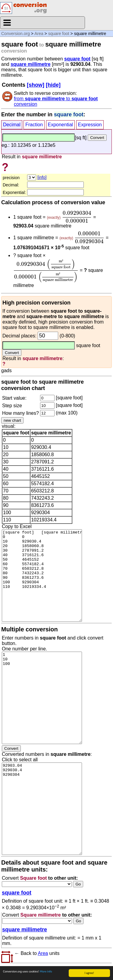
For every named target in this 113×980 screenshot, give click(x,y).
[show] (36, 85)
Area (39, 34)
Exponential (61, 125)
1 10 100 (42, 698)
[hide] (53, 85)
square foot (59, 34)
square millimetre (31, 64)
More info (46, 971)
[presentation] (77, 217)
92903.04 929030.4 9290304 (42, 809)
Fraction (34, 125)
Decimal (12, 125)
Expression (90, 125)
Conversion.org (16, 34)
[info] (42, 177)
